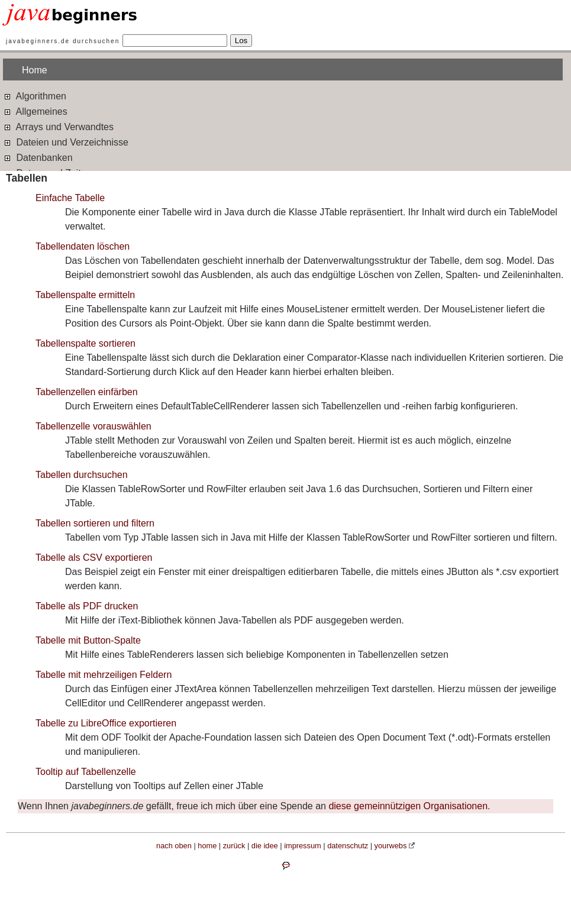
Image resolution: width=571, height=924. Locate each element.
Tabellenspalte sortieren (86, 343)
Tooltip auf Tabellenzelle (86, 772)
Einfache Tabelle (70, 198)
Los (241, 41)
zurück (234, 846)
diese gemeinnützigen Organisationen (408, 806)
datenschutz (348, 846)
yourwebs (391, 846)
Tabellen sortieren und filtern (95, 523)
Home (35, 70)
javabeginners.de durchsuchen (63, 41)
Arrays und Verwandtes (58, 126)
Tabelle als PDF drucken (87, 606)
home (207, 846)
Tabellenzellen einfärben (87, 392)
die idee (265, 846)
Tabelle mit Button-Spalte (88, 640)
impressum (303, 846)
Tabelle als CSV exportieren (94, 558)
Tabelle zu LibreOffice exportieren (106, 723)
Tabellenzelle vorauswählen (93, 426)
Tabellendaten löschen (83, 246)
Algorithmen (35, 96)
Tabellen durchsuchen (82, 475)
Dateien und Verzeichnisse (66, 142)
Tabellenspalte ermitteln (85, 295)
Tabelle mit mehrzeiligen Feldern (104, 675)
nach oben (174, 846)
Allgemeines (35, 111)
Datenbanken (38, 157)
